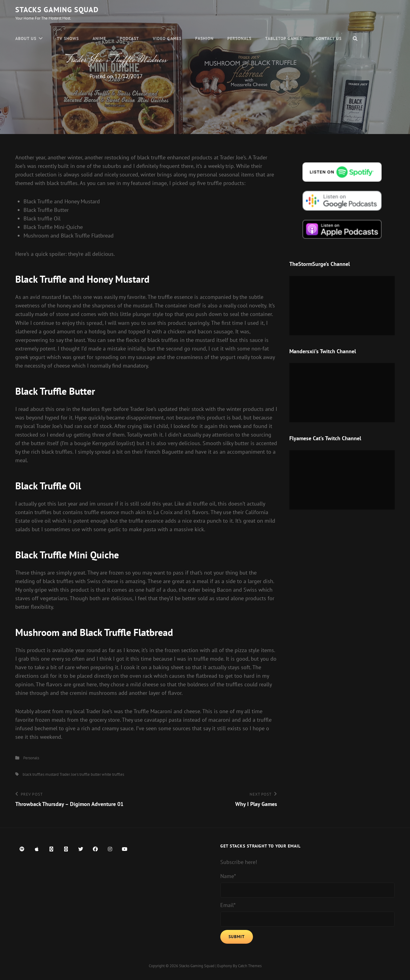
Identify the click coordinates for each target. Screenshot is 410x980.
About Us (26, 38)
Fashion (204, 38)
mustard (52, 774)
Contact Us (329, 38)
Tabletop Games (284, 38)
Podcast (129, 38)
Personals (239, 38)
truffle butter (90, 774)
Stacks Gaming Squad (57, 10)
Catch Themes (250, 966)
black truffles (33, 774)
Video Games (167, 38)
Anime (99, 38)
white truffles (113, 774)
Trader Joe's (69, 774)
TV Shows (68, 38)
